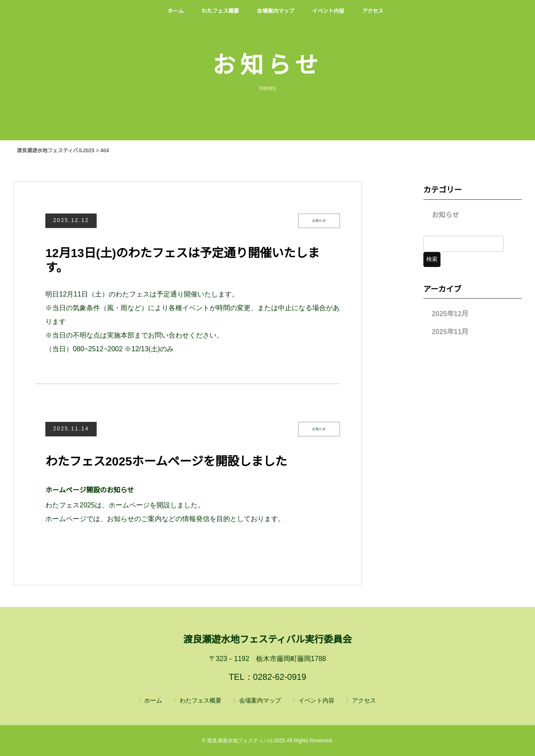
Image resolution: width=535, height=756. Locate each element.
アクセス (364, 700)
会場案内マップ (260, 700)
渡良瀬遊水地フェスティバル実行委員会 (267, 639)
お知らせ (446, 215)
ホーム (153, 700)
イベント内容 (316, 700)
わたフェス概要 (201, 700)
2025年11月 (450, 332)
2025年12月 (450, 314)
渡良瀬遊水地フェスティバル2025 (246, 741)
